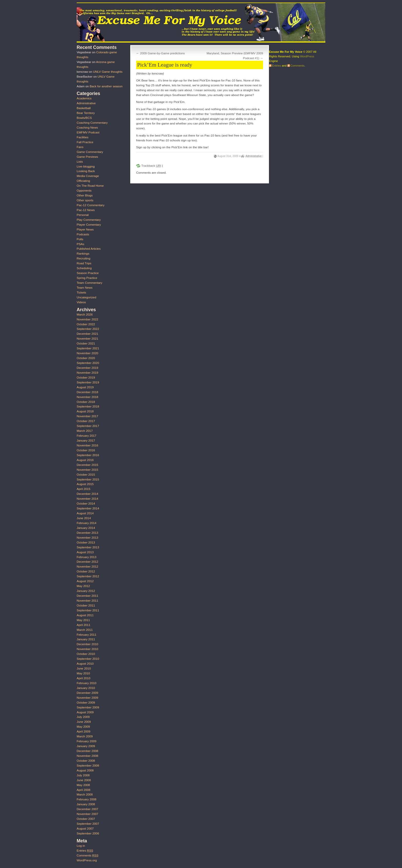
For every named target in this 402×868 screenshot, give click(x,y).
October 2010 (86, 654)
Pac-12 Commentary (91, 205)
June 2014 (84, 518)
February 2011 (87, 635)
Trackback (151, 166)
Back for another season (106, 86)
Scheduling (84, 268)
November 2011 (87, 601)
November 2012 (87, 567)
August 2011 (85, 615)
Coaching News (87, 128)
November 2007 (87, 814)
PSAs (81, 244)
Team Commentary (89, 283)
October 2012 (86, 571)
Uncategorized (86, 297)
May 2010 (83, 673)
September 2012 (88, 576)
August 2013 (85, 552)
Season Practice (88, 273)
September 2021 (88, 348)
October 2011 (86, 605)
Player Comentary (89, 225)
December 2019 (87, 368)
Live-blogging (86, 166)
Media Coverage (88, 176)
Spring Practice (87, 278)
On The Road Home (90, 186)
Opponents (84, 191)
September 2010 (88, 659)
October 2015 (86, 475)
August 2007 (85, 829)
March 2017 (85, 431)
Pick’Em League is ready (165, 65)
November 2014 (87, 499)
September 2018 (88, 406)
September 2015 (88, 479)
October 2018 (86, 402)
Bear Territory (86, 113)
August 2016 (85, 460)
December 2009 (87, 693)
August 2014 (85, 513)
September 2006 (88, 833)
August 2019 (85, 387)
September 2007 (88, 824)
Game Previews (87, 157)
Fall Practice (85, 142)
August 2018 (85, 411)
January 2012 (86, 591)
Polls (80, 239)
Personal (83, 215)
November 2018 (87, 397)
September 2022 (88, 329)
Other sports (85, 200)
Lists (80, 162)
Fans (80, 147)
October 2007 (86, 819)
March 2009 (85, 736)
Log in (81, 846)
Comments (88, 855)
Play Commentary (89, 220)
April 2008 (83, 790)
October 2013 (86, 542)
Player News (85, 229)
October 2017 (86, 421)
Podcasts (83, 234)
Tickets (81, 292)
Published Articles (89, 249)
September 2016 (88, 455)
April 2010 (83, 678)
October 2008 (86, 761)
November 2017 (87, 416)
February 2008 (87, 799)
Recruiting (83, 258)
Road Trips (84, 263)
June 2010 (84, 668)
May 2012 (83, 586)
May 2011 (83, 620)
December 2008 (87, 751)
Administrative (253, 156)
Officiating (83, 181)
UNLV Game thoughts (108, 72)
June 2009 (84, 722)
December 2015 (87, 465)
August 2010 (85, 664)
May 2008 (83, 785)
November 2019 (87, 373)
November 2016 (87, 445)
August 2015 (85, 484)
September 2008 (88, 766)
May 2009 (83, 727)
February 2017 (87, 436)
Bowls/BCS (84, 118)
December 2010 (87, 644)
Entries (85, 851)
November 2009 (87, 698)
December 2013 (87, 533)
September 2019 (88, 382)
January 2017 (86, 441)
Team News (85, 288)
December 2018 (87, 392)
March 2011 (85, 630)
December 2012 (87, 562)
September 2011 (88, 610)
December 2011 (87, 596)
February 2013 (87, 557)
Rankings (83, 254)
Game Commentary (90, 152)
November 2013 (87, 538)
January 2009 (86, 746)
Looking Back (86, 171)
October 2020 (86, 358)
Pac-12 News (86, 210)
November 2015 (87, 470)
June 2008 (84, 780)
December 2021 (87, 334)
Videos (81, 302)
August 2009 (85, 712)
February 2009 (87, 741)
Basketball (84, 108)
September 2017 (88, 426)
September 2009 (88, 707)
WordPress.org (87, 860)
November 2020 (87, 353)
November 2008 (87, 756)
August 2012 (85, 581)
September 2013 (88, 547)
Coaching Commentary (92, 123)
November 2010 (87, 649)
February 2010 (87, 683)
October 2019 (86, 378)
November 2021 (87, 339)
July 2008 (83, 775)
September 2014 (88, 508)
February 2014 (87, 523)
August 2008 (85, 770)
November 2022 (87, 319)
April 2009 (83, 731)
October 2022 (86, 324)
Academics (84, 98)
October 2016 (86, 450)
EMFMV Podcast (88, 132)
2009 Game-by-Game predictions (162, 53)
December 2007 (87, 809)
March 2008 (85, 794)
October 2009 (86, 703)
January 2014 (86, 528)
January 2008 (86, 804)
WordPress (307, 56)
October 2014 (86, 504)
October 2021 (86, 343)
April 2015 (83, 489)
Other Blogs (85, 195)
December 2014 (87, 494)
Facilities (83, 137)
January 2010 (86, 688)
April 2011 (83, 625)
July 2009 (83, 717)
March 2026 (85, 315)
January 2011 (86, 639)
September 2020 (88, 363)
